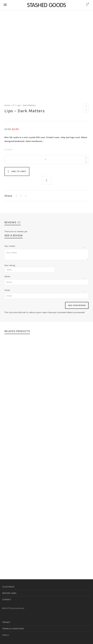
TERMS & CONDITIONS (13, 629)
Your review (10, 246)
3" (13, 105)
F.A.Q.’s (5, 635)
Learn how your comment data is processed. (63, 312)
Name (7, 276)
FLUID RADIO (8, 587)
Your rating (10, 265)
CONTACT (7, 600)
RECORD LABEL (9, 593)
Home (7, 105)
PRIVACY (6, 622)
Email (7, 290)
